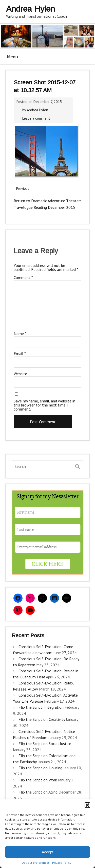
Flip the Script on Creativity (42, 719)
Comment (23, 277)
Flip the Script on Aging (38, 792)
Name (20, 334)
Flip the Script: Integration (41, 707)
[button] (87, 805)
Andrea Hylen (37, 110)
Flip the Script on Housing (40, 768)
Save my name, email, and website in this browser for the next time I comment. (44, 405)
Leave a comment (36, 118)
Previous (23, 188)
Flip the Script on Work (38, 780)
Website (20, 374)
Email (20, 353)
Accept (48, 852)
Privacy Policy (62, 863)
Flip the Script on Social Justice (45, 744)
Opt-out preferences (36, 863)
